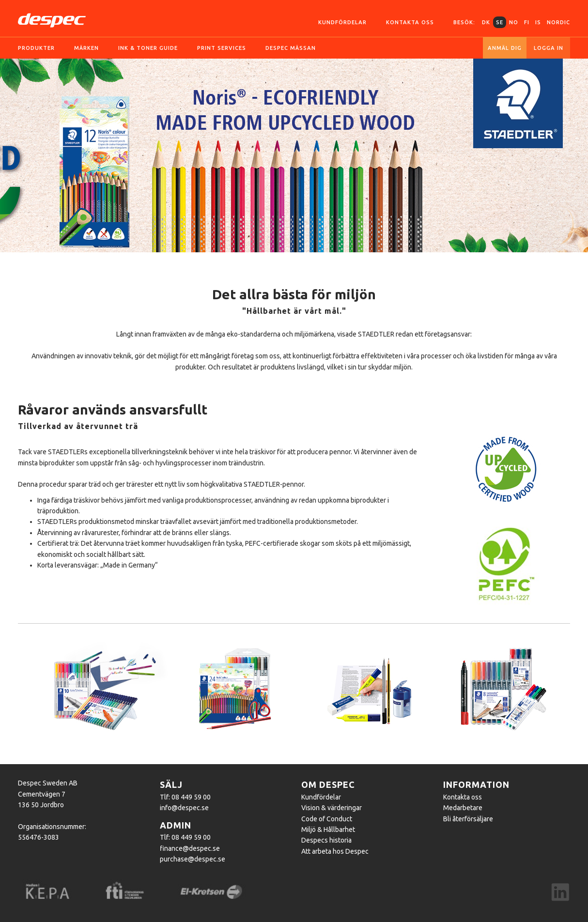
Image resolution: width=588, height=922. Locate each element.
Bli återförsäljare (468, 819)
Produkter (36, 48)
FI (527, 22)
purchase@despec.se (193, 859)
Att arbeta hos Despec (335, 851)
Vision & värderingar (332, 808)
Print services (222, 48)
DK (486, 22)
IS (538, 22)
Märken (86, 48)
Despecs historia (326, 840)
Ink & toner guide (148, 48)
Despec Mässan (291, 48)
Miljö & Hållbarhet (328, 830)
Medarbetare (463, 808)
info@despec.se (184, 808)
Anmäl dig (505, 48)
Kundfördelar (342, 22)
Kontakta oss (410, 22)
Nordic (558, 22)
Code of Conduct (327, 819)
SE (500, 22)
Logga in (549, 48)
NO (514, 22)
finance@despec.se (190, 848)
